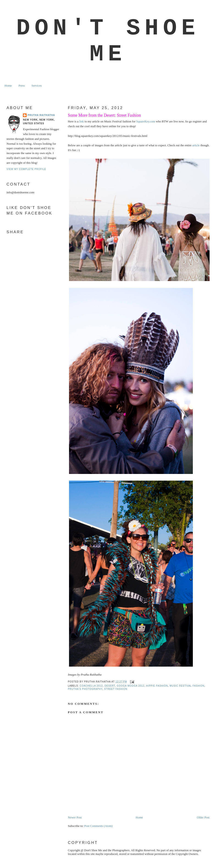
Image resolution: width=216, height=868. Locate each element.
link (81, 121)
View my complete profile (26, 169)
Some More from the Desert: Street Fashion (104, 115)
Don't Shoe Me (108, 41)
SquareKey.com (146, 121)
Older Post (203, 817)
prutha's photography (85, 689)
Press (22, 86)
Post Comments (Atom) (98, 826)
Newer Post (75, 817)
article (196, 145)
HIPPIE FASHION (157, 686)
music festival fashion (187, 686)
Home (8, 86)
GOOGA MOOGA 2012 (130, 686)
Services (36, 86)
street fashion (116, 689)
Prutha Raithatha (41, 115)
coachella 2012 (91, 686)
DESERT (110, 686)
